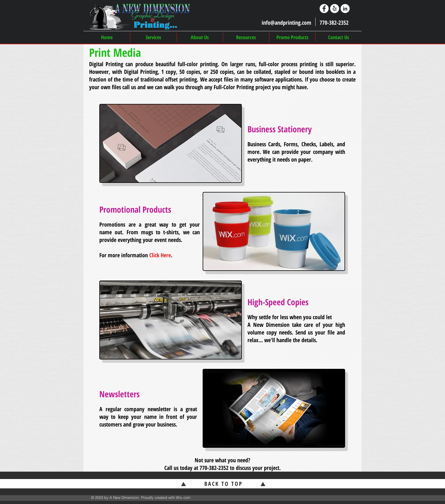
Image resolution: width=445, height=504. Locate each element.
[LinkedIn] (345, 9)
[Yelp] (335, 9)
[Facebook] (324, 9)
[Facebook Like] (340, 498)
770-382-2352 (214, 468)
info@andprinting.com (286, 23)
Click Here (160, 255)
